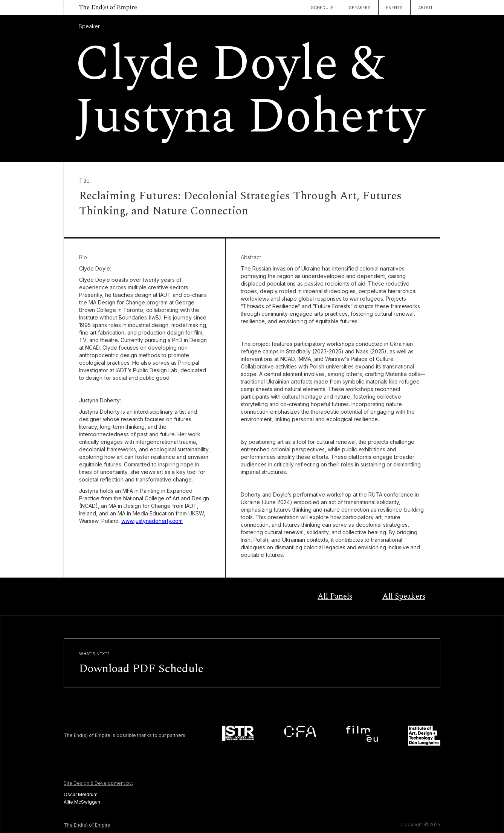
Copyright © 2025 (421, 825)
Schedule (322, 8)
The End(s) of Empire (87, 825)
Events (394, 8)
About (425, 8)
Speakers (360, 8)
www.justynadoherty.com (152, 521)
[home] (100, 6)
